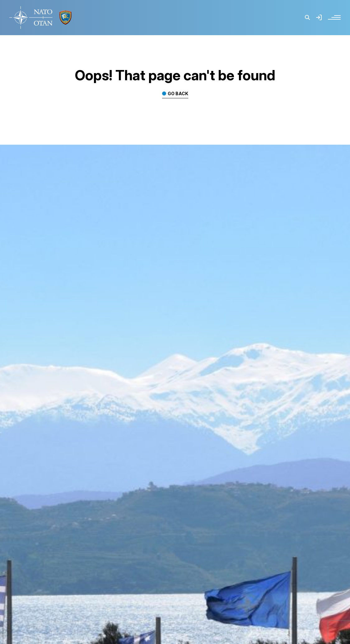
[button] (307, 17)
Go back (178, 94)
